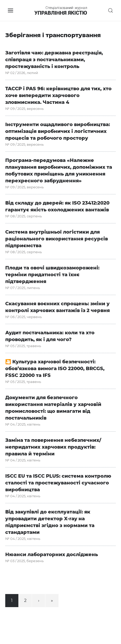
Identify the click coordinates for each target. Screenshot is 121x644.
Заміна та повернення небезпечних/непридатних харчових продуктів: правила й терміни (53, 447)
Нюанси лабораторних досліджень (52, 555)
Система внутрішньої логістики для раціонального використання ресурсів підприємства (57, 239)
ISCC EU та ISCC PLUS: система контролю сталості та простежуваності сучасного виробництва (58, 483)
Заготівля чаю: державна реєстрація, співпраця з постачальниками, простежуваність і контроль (54, 60)
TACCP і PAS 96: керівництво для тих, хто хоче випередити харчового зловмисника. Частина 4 (58, 95)
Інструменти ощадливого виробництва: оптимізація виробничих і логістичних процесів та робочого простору (58, 131)
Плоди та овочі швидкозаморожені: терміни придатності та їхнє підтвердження (52, 275)
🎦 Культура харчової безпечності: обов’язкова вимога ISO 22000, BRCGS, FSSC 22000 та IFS (55, 369)
